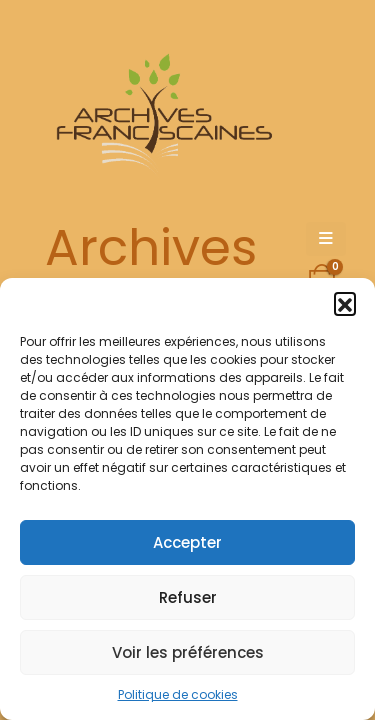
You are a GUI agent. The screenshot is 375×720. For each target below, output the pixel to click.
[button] (345, 303)
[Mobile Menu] (326, 239)
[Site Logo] (161, 115)
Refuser (188, 597)
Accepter (187, 542)
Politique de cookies (178, 694)
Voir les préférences (188, 652)
